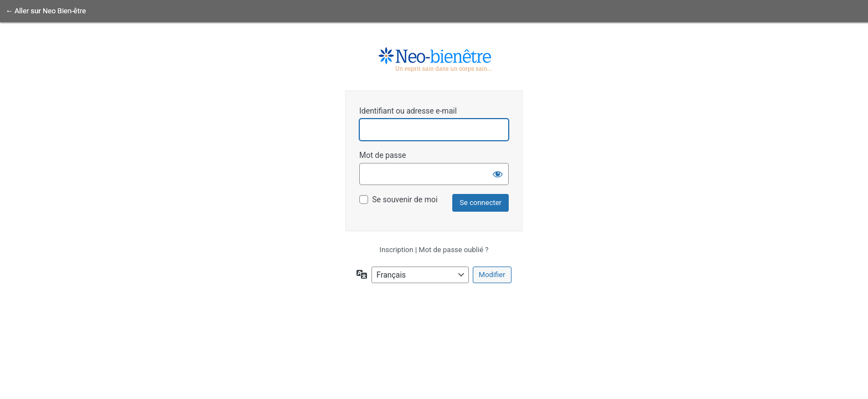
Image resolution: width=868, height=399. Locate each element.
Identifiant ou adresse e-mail (408, 111)
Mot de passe (383, 155)
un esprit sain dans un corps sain (434, 60)
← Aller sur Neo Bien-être (46, 11)
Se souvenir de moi (405, 199)
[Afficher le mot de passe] (498, 174)
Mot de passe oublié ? (453, 250)
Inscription (397, 250)
